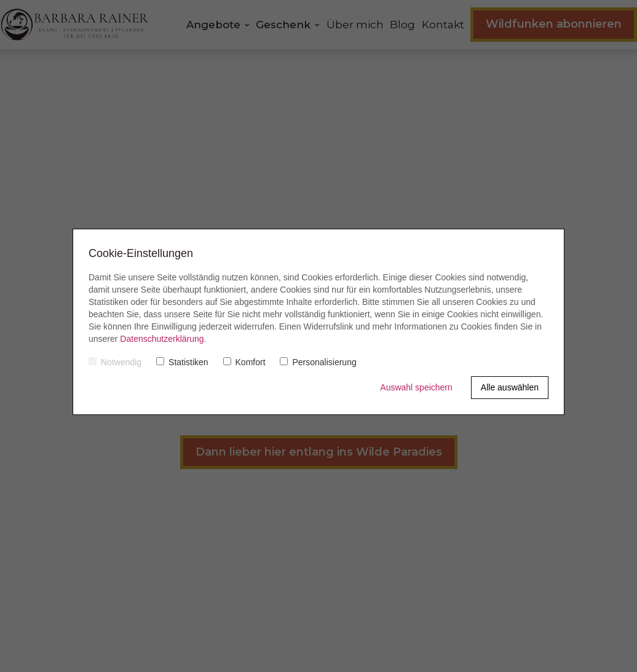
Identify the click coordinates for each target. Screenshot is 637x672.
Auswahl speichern (416, 387)
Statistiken (182, 362)
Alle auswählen (510, 387)
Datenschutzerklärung (162, 339)
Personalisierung (318, 362)
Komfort (244, 362)
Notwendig (115, 362)
